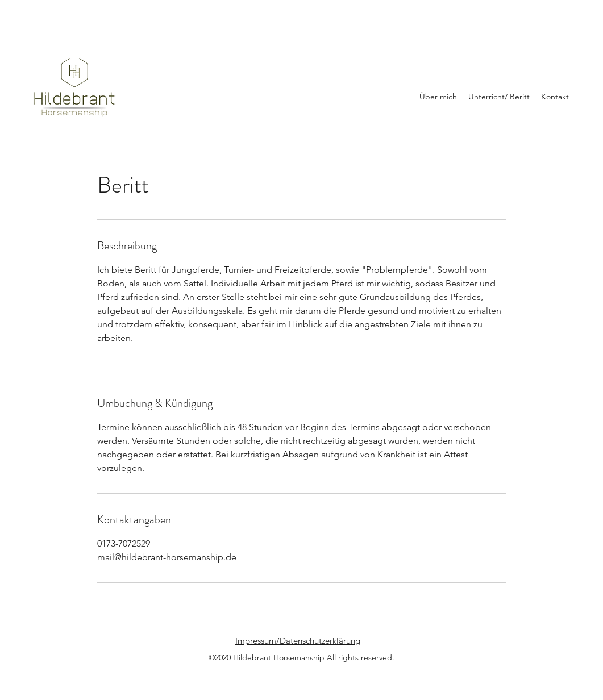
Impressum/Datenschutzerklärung (298, 641)
